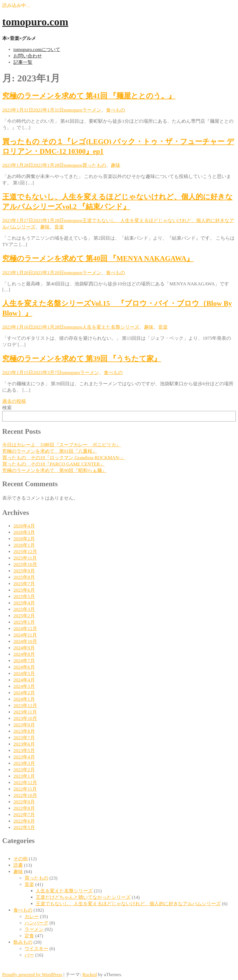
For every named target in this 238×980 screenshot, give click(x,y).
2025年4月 (24, 603)
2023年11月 (25, 712)
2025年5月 (24, 597)
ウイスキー (36, 949)
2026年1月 (24, 545)
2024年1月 (24, 699)
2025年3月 (24, 609)
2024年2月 (24, 693)
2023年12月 (25, 706)
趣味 (116, 165)
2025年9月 (24, 571)
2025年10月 (25, 564)
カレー (32, 917)
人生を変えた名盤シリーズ (111, 327)
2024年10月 (25, 641)
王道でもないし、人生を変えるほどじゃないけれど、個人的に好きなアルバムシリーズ (128, 904)
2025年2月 (24, 616)
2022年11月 (25, 789)
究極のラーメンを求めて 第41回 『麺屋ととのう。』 (89, 96)
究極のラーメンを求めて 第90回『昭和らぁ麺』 (54, 470)
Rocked (90, 975)
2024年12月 (25, 629)
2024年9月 (24, 648)
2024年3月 (24, 686)
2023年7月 (24, 738)
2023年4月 (24, 757)
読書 (18, 865)
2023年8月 (24, 731)
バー (29, 955)
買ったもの (94, 165)
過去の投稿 (14, 401)
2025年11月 (25, 558)
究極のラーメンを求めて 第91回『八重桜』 (50, 451)
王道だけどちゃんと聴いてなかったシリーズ (83, 897)
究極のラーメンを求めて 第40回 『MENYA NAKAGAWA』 (98, 258)
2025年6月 (24, 590)
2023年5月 (24, 751)
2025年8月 (24, 577)
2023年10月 (25, 718)
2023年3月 (24, 763)
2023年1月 (24, 776)
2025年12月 (25, 552)
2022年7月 (24, 815)
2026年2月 (24, 539)
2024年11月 (25, 635)
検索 (7, 408)
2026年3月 (24, 532)
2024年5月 (24, 674)
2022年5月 (24, 828)
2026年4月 (24, 526)
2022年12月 (25, 783)
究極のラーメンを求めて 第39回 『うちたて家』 (82, 359)
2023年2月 (24, 770)
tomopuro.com (35, 22)
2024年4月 (24, 680)
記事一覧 (23, 62)
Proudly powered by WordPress (32, 975)
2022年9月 (24, 802)
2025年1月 (24, 622)
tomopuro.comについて (37, 50)
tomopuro (73, 110)
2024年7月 (24, 661)
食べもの (116, 110)
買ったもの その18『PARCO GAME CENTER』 (53, 464)
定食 (29, 936)
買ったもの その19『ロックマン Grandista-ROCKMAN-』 (64, 458)
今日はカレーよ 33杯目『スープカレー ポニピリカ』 (62, 445)
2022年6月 (24, 821)
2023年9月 (24, 725)
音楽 (59, 227)
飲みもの (23, 942)
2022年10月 (25, 795)
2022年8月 (24, 808)
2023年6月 (24, 744)
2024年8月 (24, 654)
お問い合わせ (28, 56)
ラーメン (92, 110)
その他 (21, 859)
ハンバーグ (36, 923)
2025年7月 (24, 584)
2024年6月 (24, 667)
